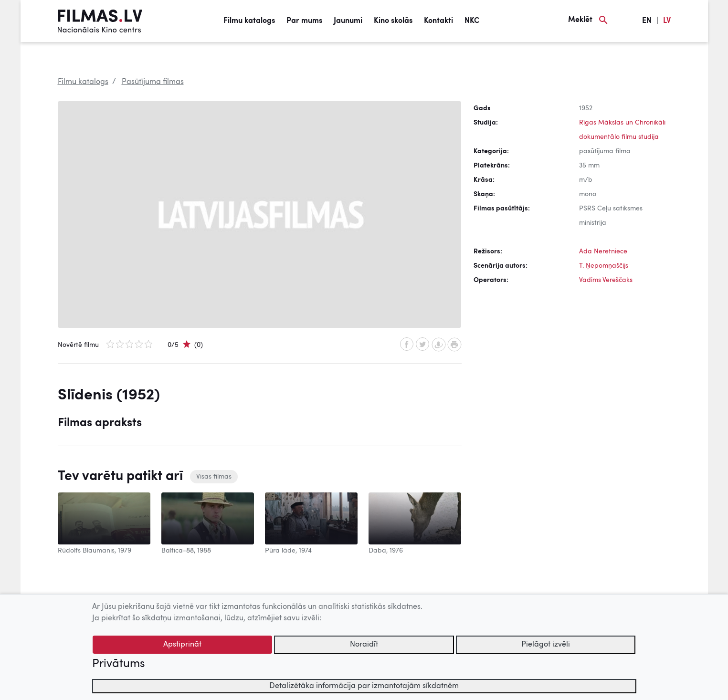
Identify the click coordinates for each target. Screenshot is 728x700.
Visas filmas (214, 477)
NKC (472, 21)
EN (647, 21)
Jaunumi (348, 21)
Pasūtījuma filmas (153, 82)
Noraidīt (364, 645)
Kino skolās (393, 21)
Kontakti (438, 21)
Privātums (118, 664)
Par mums (304, 21)
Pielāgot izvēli (546, 645)
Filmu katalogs (249, 21)
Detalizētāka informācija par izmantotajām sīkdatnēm (364, 686)
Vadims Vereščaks (606, 280)
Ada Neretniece (603, 251)
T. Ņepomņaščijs (604, 266)
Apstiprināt (182, 645)
